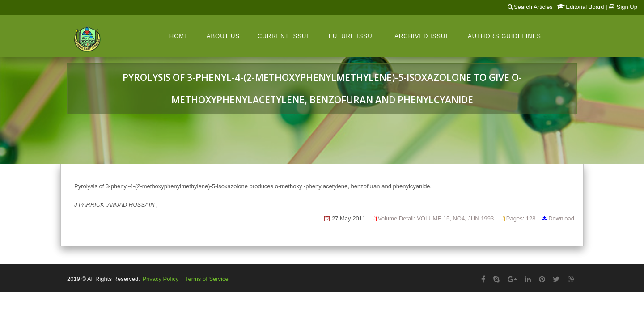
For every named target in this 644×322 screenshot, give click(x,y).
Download (561, 218)
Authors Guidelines (504, 36)
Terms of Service (207, 279)
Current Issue (284, 36)
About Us (223, 36)
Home (179, 36)
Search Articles (530, 7)
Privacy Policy (160, 279)
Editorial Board (580, 7)
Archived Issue (422, 36)
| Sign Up (621, 7)
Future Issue (353, 36)
